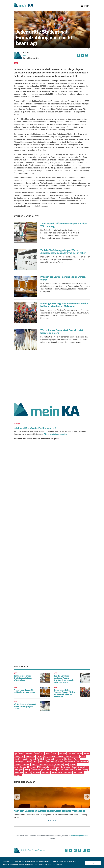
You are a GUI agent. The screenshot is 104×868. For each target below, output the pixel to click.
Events (48, 754)
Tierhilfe (40, 759)
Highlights (55, 767)
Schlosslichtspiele (39, 770)
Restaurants (52, 762)
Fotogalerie (19, 772)
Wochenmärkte (57, 772)
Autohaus (18, 775)
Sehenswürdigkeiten (46, 764)
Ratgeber (18, 764)
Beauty (86, 770)
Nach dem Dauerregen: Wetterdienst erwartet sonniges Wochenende (49, 811)
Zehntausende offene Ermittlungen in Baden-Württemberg (64, 225)
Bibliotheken (51, 770)
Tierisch (39, 756)
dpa (25, 55)
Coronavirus (29, 754)
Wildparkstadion (44, 767)
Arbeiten (42, 762)
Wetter (83, 756)
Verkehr (60, 762)
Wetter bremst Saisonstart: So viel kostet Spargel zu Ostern (62, 332)
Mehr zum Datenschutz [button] (57, 864)
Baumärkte (68, 772)
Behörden (73, 764)
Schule (35, 762)
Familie (77, 759)
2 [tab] (51, 821)
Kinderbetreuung (78, 767)
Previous (17, 797)
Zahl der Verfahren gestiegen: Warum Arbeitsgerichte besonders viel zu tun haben (63, 252)
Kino (16, 759)
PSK (22, 756)
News (21, 754)
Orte (66, 764)
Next (87, 797)
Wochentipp (19, 762)
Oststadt (78, 770)
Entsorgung (19, 770)
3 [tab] (53, 821)
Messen (86, 754)
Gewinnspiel (59, 759)
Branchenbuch (70, 762)
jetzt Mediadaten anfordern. (57, 434)
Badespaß (23, 759)
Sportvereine (65, 767)
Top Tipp (28, 772)
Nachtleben (32, 767)
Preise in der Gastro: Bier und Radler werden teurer (63, 278)
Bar (87, 767)
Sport (37, 754)
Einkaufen (60, 756)
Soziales (28, 762)
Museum (32, 759)
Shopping (26, 764)
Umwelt (76, 756)
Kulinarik (52, 756)
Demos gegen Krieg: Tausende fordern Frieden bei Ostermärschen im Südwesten (64, 305)
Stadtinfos (71, 754)
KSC (42, 754)
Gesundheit (49, 759)
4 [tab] (55, 821)
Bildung (69, 756)
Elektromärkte (78, 772)
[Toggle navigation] (85, 6)
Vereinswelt (69, 770)
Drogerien (36, 772)
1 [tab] (49, 821)
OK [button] (93, 863)
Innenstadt (59, 764)
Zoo (46, 756)
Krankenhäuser (82, 762)
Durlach (60, 770)
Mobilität (63, 754)
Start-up (27, 770)
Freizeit (55, 754)
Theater (34, 764)
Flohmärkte (46, 772)
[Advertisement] (52, 377)
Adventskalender (20, 767)
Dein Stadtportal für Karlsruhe (30, 850)
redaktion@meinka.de (80, 836)
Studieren (69, 759)
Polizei (79, 754)
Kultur (17, 756)
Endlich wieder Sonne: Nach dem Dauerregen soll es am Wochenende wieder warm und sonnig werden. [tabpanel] (52, 803)
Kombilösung (30, 756)
